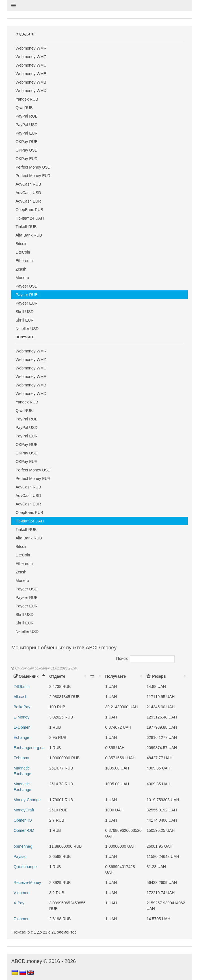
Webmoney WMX (31, 91)
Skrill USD (25, 312)
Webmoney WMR (31, 48)
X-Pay (19, 903)
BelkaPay (22, 707)
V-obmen (21, 893)
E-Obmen (22, 727)
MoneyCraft (24, 810)
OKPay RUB (27, 142)
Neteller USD (27, 329)
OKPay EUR (27, 159)
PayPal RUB (27, 116)
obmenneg (23, 846)
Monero (22, 278)
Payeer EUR (27, 303)
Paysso (20, 856)
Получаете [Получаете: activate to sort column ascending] (115, 676)
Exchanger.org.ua (29, 748)
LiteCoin (23, 252)
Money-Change (27, 800)
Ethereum (24, 261)
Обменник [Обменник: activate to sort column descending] (26, 676)
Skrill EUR (25, 320)
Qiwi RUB (24, 108)
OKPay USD (27, 150)
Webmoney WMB (31, 82)
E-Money (21, 717)
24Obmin (22, 686)
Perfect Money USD (33, 167)
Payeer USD (27, 286)
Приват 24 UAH (30, 218)
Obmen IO (23, 820)
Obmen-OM (24, 830)
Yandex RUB (27, 99)
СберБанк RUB (29, 210)
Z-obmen (21, 919)
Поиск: (145, 658)
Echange (21, 737)
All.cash (20, 697)
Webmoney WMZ (31, 57)
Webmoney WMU (31, 65)
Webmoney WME (31, 74)
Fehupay (21, 758)
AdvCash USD (28, 193)
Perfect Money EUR (33, 176)
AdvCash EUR (28, 201)
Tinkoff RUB (26, 227)
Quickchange (25, 867)
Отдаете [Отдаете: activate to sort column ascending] (57, 676)
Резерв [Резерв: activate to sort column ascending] (156, 676)
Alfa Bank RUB (29, 235)
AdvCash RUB (28, 184)
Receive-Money (27, 883)
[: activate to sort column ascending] (96, 676)
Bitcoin (21, 244)
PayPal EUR (27, 133)
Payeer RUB (27, 295)
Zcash (21, 269)
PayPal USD (27, 125)
